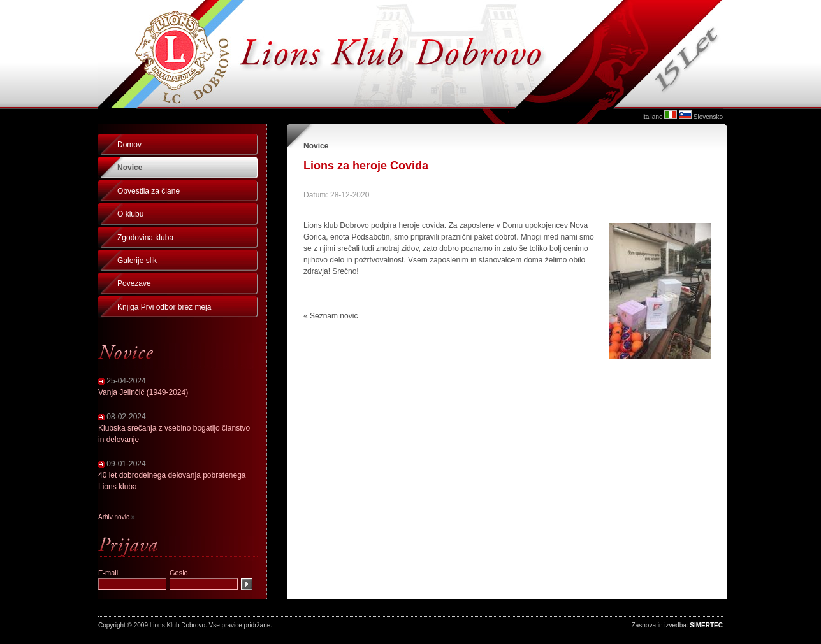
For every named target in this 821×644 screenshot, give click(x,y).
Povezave (134, 283)
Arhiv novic (114, 517)
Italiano (652, 117)
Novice (130, 168)
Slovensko (708, 117)
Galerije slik (137, 261)
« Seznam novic (331, 316)
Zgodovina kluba (145, 238)
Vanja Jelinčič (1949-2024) (143, 392)
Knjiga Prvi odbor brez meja (164, 307)
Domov (129, 145)
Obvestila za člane (149, 191)
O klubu (130, 214)
